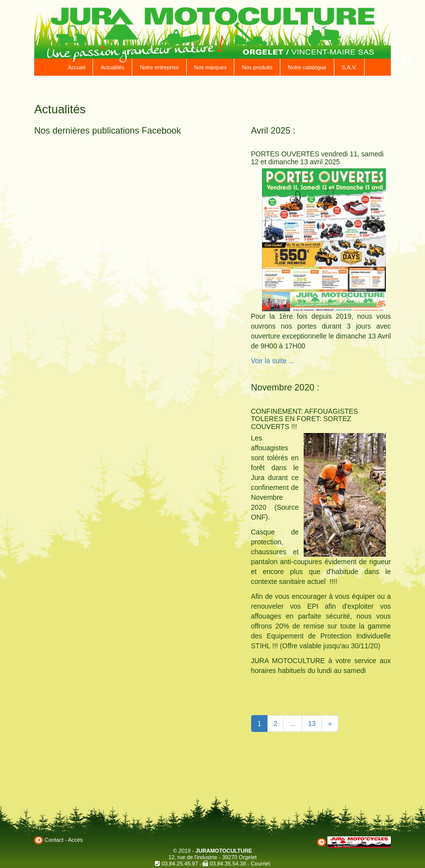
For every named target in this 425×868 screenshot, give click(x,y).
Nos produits (257, 67)
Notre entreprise (159, 67)
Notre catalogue (307, 67)
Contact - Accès (64, 840)
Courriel (260, 864)
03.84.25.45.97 (180, 864)
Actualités (112, 67)
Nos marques (210, 67)
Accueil (77, 67)
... (293, 723)
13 (312, 723)
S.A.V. (349, 67)
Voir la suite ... (273, 361)
